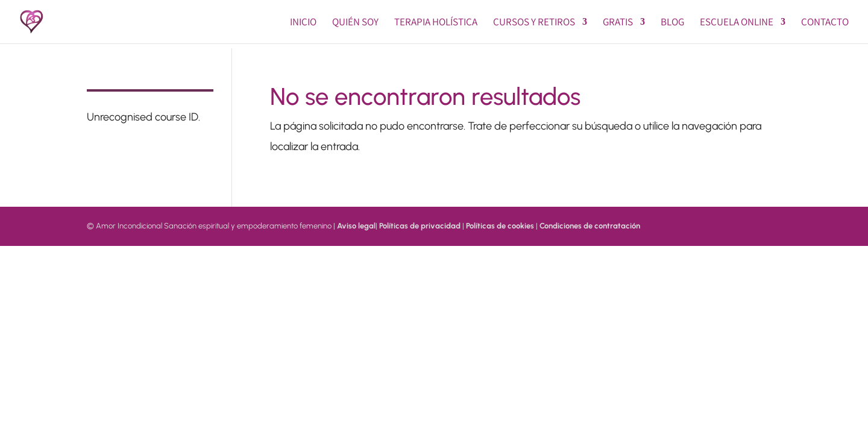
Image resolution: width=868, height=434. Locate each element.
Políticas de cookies (500, 226)
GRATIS (618, 23)
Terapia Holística (436, 23)
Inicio (303, 23)
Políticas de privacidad (420, 226)
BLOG (672, 23)
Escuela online (737, 23)
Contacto (825, 23)
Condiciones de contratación (590, 226)
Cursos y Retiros (534, 23)
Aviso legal (356, 226)
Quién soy (355, 23)
